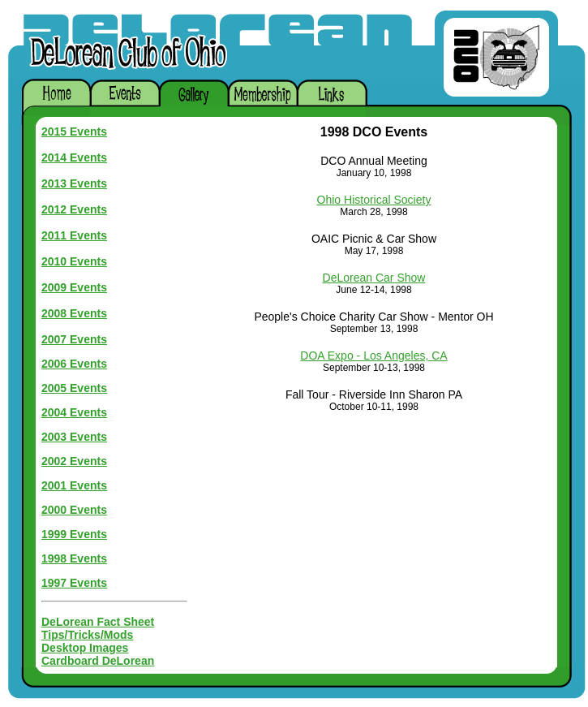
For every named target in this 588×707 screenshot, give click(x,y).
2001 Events (74, 485)
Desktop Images (85, 648)
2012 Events (74, 209)
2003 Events (74, 437)
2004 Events (74, 412)
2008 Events (74, 313)
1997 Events (74, 583)
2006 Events (74, 364)
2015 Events (74, 131)
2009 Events (74, 287)
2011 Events (74, 235)
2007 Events (74, 339)
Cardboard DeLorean (98, 661)
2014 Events (74, 157)
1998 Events (74, 558)
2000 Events (74, 510)
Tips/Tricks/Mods (87, 635)
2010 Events (74, 261)
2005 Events (74, 388)
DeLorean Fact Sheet (98, 622)
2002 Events (74, 461)
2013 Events (74, 183)
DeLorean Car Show (374, 278)
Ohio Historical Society (374, 200)
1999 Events (74, 534)
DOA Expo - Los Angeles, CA (373, 356)
